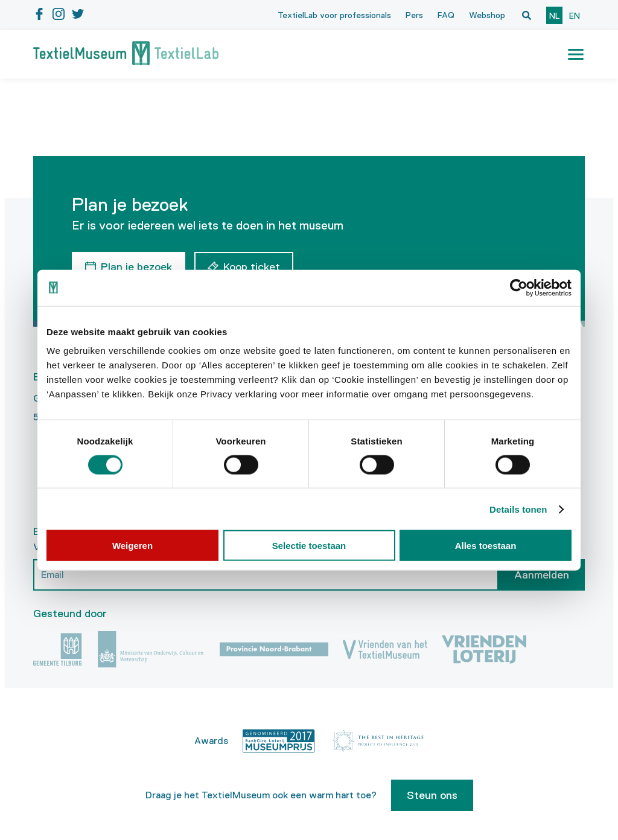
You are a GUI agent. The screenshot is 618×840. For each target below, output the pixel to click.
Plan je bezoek (136, 267)
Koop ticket (252, 267)
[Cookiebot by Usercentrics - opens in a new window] (519, 287)
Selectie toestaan (309, 546)
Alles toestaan (486, 546)
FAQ (446, 15)
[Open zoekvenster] (526, 15)
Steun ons (432, 795)
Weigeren (132, 546)
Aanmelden (542, 575)
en (575, 16)
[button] (576, 54)
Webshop (487, 15)
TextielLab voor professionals (334, 15)
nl (554, 16)
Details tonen (518, 509)
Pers (414, 15)
